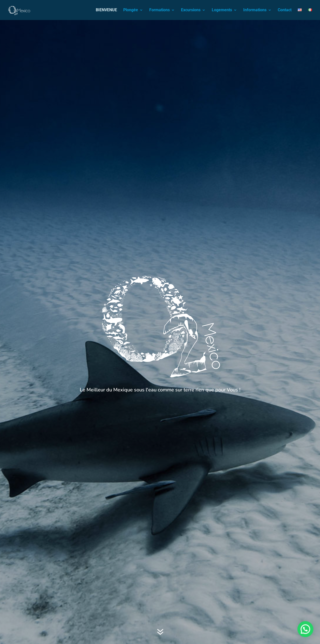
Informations (255, 10)
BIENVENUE (106, 10)
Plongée (131, 10)
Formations (159, 10)
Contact (285, 10)
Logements (222, 10)
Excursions (191, 10)
